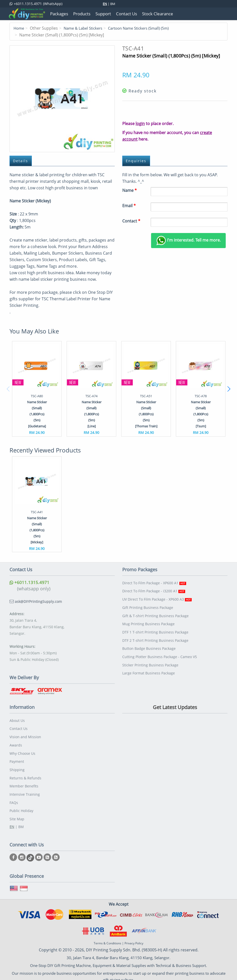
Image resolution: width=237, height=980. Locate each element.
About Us (17, 720)
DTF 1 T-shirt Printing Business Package (155, 629)
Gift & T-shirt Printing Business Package (155, 614)
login (140, 123)
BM (113, 4)
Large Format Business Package (149, 668)
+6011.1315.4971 (30, 582)
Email (129, 205)
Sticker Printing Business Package (150, 660)
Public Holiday (21, 806)
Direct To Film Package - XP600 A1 (154, 582)
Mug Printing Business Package (148, 621)
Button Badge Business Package (149, 645)
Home (19, 28)
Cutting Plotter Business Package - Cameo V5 (160, 652)
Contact (131, 221)
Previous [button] (8, 389)
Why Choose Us (22, 751)
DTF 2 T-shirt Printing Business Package (155, 637)
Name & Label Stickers (86, 28)
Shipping (17, 767)
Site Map (17, 813)
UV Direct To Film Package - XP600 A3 (157, 598)
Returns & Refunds (25, 774)
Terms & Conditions (107, 938)
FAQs (14, 798)
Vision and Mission (25, 736)
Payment (17, 759)
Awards (16, 743)
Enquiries (137, 161)
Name (130, 190)
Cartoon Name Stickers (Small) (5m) (146, 28)
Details (21, 161)
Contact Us (19, 728)
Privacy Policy (134, 938)
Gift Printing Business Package (148, 606)
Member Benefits (24, 782)
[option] (37, 389)
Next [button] (229, 389)
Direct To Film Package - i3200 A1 (154, 590)
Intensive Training (25, 790)
